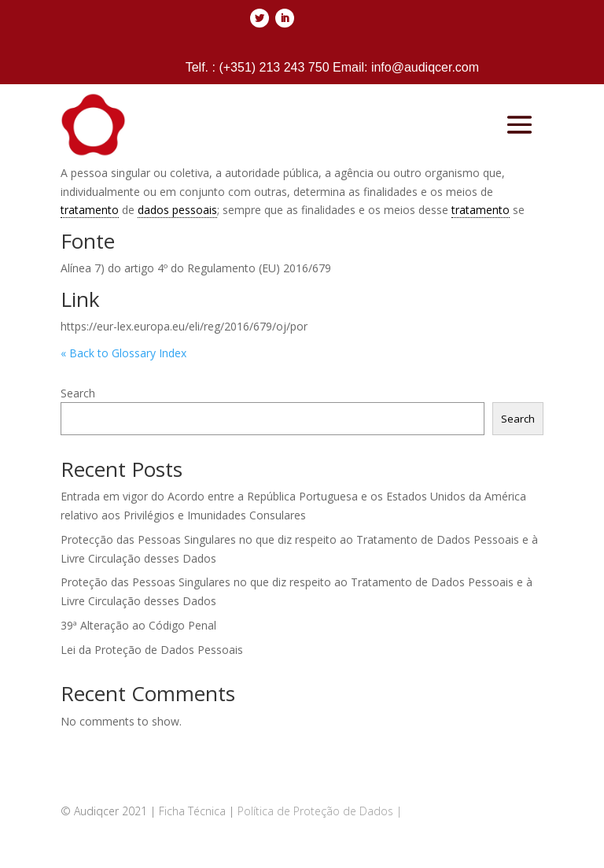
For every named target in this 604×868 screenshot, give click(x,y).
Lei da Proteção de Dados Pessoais (152, 650)
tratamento (90, 210)
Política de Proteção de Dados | (320, 811)
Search (78, 393)
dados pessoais (177, 210)
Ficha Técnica (192, 811)
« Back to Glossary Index (123, 353)
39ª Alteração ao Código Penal (138, 625)
